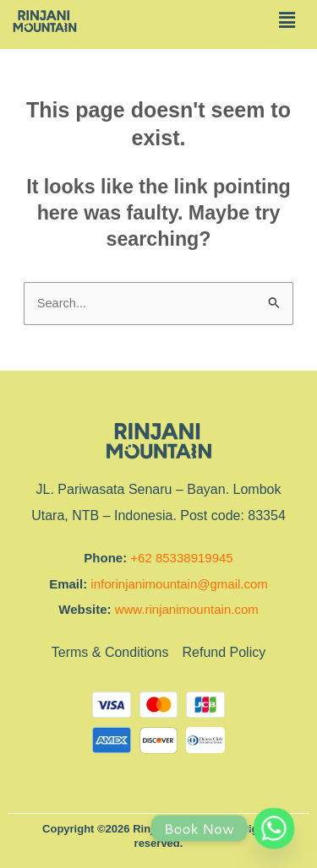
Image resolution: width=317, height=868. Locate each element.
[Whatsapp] (274, 828)
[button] (287, 20)
